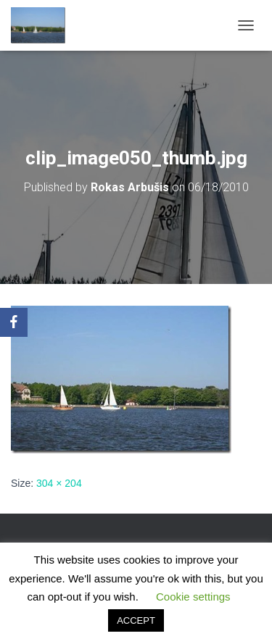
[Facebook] (14, 322)
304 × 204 (59, 483)
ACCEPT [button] (136, 620)
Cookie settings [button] (193, 597)
